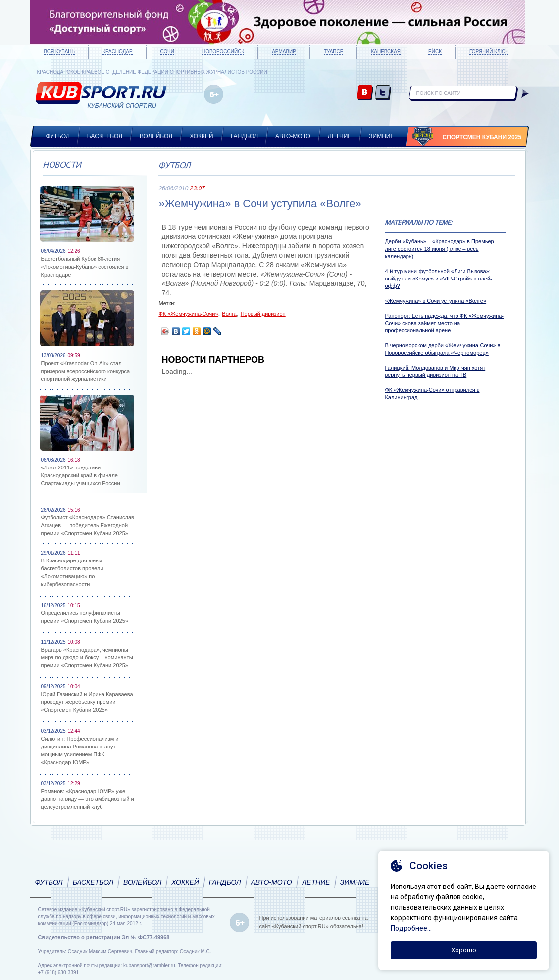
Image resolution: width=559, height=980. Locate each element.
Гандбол (244, 136)
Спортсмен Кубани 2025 (482, 137)
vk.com (365, 93)
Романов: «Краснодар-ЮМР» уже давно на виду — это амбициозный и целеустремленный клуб (88, 799)
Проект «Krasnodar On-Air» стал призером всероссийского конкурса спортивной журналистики (86, 371)
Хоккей (202, 136)
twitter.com (383, 93)
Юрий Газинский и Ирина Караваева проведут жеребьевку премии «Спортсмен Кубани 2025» (87, 702)
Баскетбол (105, 136)
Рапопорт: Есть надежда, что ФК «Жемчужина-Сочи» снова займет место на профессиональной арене (444, 323)
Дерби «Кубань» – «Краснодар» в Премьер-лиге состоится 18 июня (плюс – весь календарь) (440, 249)
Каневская (386, 52)
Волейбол (156, 136)
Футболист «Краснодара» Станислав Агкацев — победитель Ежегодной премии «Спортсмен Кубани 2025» (88, 525)
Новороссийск (223, 52)
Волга (229, 314)
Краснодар (117, 52)
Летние (340, 136)
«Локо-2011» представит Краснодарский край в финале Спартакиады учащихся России (81, 475)
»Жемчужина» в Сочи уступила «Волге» (435, 301)
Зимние (381, 136)
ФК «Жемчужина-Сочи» (188, 314)
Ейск (435, 52)
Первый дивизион (263, 314)
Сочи (167, 52)
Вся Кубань (60, 52)
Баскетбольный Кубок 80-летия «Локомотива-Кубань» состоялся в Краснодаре (85, 267)
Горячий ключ (489, 52)
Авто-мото (293, 136)
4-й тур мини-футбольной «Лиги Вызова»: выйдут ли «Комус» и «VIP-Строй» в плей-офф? (438, 279)
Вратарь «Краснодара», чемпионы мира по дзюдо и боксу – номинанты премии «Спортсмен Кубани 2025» (87, 657)
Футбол (58, 136)
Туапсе (333, 52)
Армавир (284, 52)
